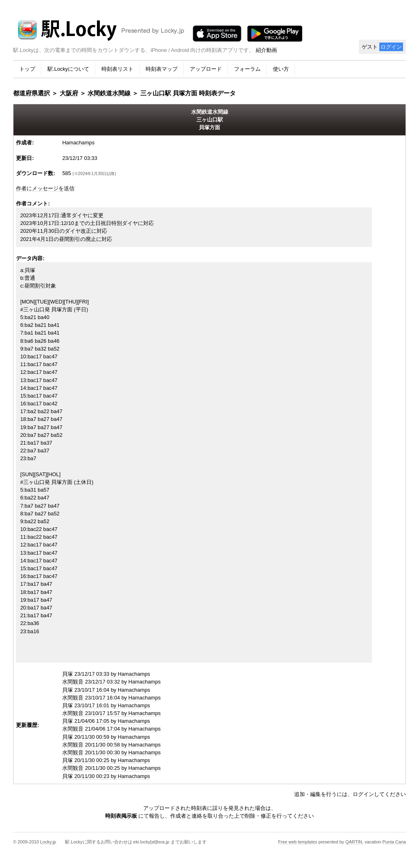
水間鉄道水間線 (109, 93)
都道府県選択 (32, 93)
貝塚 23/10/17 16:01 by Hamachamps (106, 705)
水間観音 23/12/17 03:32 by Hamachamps (112, 682)
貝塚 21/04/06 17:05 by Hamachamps (106, 721)
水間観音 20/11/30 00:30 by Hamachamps (112, 752)
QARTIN (354, 842)
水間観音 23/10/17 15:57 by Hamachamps (112, 713)
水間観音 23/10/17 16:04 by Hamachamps (112, 698)
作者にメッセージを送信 (45, 188)
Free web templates (298, 842)
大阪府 (69, 93)
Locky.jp (48, 842)
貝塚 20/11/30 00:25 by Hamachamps (106, 760)
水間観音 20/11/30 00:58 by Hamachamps (112, 745)
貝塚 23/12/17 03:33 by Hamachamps (106, 674)
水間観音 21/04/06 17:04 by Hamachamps (112, 729)
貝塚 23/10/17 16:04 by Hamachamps (106, 690)
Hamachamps (78, 143)
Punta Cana (394, 842)
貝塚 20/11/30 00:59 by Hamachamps (106, 737)
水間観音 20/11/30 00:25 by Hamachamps (112, 768)
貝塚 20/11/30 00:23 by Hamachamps (106, 776)
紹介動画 (266, 50)
